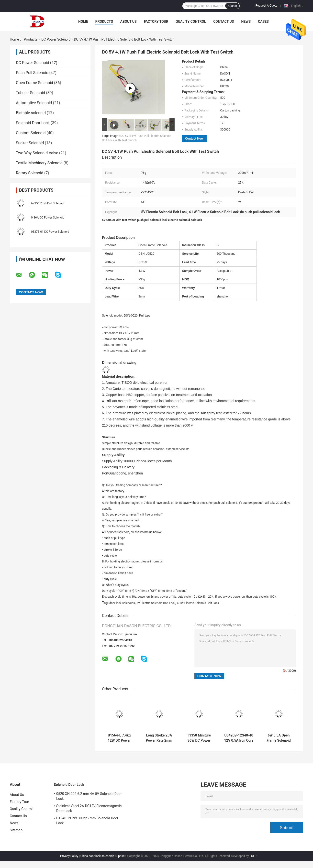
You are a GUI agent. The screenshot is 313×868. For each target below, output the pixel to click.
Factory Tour (156, 22)
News (246, 22)
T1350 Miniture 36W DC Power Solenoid (199, 738)
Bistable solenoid (31, 113)
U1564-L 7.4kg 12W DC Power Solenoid (119, 738)
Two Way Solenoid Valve (37, 153)
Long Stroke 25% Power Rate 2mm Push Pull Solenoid (159, 738)
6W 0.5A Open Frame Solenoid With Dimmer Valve (279, 738)
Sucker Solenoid (30, 143)
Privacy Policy (69, 856)
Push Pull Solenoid (32, 73)
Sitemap (16, 830)
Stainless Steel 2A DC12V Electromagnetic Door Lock (89, 808)
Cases (263, 22)
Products (104, 22)
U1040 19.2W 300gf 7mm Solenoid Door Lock (87, 821)
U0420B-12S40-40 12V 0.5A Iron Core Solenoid (239, 738)
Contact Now (194, 138)
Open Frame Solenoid (34, 83)
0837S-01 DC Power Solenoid (50, 232)
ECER (253, 856)
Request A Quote (266, 6)
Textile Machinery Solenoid (39, 163)
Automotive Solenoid (34, 103)
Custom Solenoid (31, 133)
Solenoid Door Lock (33, 123)
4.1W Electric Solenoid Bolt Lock (198, 603)
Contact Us (224, 22)
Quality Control (191, 22)
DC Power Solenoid (56, 39)
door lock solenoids (122, 603)
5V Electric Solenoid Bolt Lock (156, 603)
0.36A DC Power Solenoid (48, 218)
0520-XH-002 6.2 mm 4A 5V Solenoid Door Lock (89, 796)
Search (232, 6)
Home (83, 22)
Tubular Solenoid (30, 93)
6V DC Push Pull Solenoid (48, 203)
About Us (129, 22)
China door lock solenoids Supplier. (104, 856)
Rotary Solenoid (30, 173)
